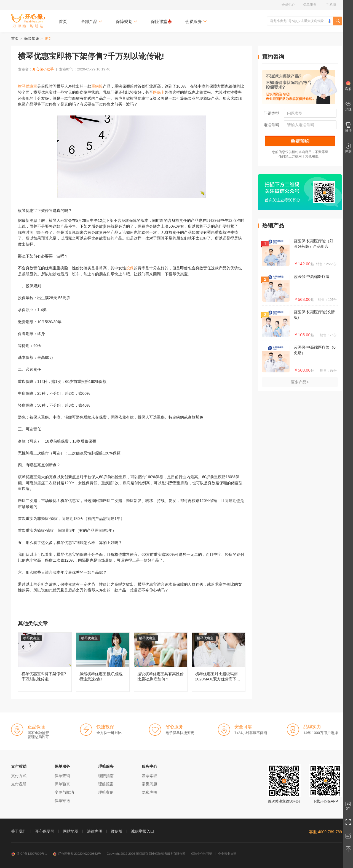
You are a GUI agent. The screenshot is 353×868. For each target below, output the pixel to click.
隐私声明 (149, 792)
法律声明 (95, 831)
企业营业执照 (227, 854)
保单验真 (62, 784)
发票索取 (149, 776)
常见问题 (149, 784)
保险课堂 (161, 21)
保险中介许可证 (202, 854)
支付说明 (19, 784)
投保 (130, 268)
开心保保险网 (28, 21)
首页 (63, 21)
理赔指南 (106, 776)
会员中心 (288, 5)
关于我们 (19, 831)
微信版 (117, 831)
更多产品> (300, 382)
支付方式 (19, 776)
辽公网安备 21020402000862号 (77, 854)
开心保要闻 (45, 831)
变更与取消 (64, 792)
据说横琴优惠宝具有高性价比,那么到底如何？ (161, 662)
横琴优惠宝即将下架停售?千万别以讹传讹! (45, 662)
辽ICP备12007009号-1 (29, 854)
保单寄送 (62, 801)
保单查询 (62, 776)
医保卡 (159, 92)
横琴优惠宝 (28, 86)
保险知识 (32, 38)
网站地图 (71, 831)
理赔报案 (106, 784)
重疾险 (97, 86)
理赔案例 (106, 792)
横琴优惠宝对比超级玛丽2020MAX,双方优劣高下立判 (219, 662)
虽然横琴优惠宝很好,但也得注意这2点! (103, 662)
